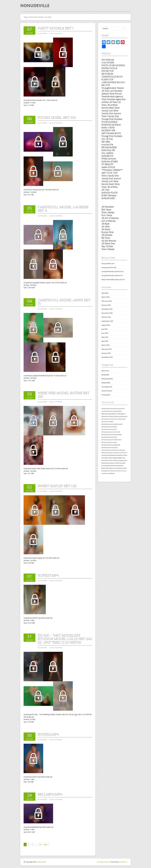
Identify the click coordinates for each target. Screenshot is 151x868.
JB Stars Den (108, 243)
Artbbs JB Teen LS (111, 102)
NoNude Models (107, 379)
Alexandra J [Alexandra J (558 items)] (109, 411)
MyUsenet (105, 371)
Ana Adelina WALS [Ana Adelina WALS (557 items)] (107, 458)
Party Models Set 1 (56, 28)
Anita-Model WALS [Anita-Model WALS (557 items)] (107, 460)
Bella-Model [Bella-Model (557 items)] (111, 466)
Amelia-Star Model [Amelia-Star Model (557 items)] (121, 455)
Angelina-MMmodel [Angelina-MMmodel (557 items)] (119, 458)
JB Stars (106, 229)
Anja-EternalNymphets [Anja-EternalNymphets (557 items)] (120, 460)
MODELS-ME (108, 130)
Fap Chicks (107, 246)
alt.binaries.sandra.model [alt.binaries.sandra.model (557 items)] (109, 453)
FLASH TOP (107, 79)
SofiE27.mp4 (48, 575)
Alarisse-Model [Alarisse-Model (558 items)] (106, 409)
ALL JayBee (107, 153)
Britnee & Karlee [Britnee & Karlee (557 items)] (116, 471)
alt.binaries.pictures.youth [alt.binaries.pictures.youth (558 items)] (110, 447)
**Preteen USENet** (112, 170)
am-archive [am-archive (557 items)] (121, 453)
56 (40, 844)
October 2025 (106, 317)
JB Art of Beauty (110, 218)
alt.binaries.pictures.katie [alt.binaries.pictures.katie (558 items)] (109, 427)
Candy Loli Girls (110, 111)
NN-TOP (106, 85)
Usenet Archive (107, 391)
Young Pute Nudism (112, 119)
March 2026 (106, 297)
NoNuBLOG (107, 156)
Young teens (106, 395)
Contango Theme (103, 862)
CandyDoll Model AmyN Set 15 (64, 302)
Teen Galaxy (108, 212)
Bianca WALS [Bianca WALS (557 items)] (123, 468)
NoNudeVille (106, 383)
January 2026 (106, 305)
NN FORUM (107, 74)
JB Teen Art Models (112, 91)
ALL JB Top (107, 139)
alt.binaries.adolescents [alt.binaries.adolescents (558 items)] (120, 416)
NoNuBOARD (108, 198)
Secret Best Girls (110, 108)
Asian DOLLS (108, 167)
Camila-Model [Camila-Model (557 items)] (110, 473)
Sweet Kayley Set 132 (57, 486)
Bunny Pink (107, 232)
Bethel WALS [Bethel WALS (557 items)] (105, 468)
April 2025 (105, 341)
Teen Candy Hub (110, 116)
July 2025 (105, 329)
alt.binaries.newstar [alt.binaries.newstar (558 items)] (107, 422)
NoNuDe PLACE (109, 193)
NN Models (105, 375)
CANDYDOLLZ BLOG (112, 77)
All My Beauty (109, 241)
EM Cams (106, 210)
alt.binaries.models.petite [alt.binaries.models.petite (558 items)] (118, 419)
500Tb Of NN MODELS (113, 65)
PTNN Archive (109, 159)
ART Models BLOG (111, 133)
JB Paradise (108, 207)
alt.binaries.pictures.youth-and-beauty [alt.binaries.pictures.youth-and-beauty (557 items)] (113, 450)
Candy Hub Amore (111, 113)
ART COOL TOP (109, 173)
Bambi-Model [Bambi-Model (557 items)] (106, 463)
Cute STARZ (108, 63)
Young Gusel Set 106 (57, 118)
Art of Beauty (109, 221)
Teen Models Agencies (113, 99)
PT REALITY (107, 164)
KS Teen (106, 238)
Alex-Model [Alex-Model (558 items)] (114, 409)
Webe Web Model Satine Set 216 (64, 395)
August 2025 (106, 325)
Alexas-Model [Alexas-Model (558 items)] (117, 411)
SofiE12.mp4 (48, 734)
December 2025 (107, 309)
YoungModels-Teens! (113, 88)
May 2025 (105, 337)
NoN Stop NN (108, 150)
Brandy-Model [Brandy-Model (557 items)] (106, 471)
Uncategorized (107, 387)
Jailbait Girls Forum (112, 94)
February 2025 (107, 349)
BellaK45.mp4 (50, 794)
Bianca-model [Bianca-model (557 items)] (114, 468)
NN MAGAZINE (109, 147)
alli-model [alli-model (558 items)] (109, 416)
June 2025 (105, 333)
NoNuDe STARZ (110, 161)
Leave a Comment (56, 33)
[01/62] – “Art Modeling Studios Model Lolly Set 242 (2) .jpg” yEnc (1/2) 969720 (65, 639)
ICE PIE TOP (108, 71)
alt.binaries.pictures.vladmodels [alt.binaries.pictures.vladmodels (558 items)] (111, 440)
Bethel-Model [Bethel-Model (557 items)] (119, 466)
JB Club (105, 190)
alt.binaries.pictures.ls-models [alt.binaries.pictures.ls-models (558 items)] (111, 432)
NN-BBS (106, 142)
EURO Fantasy (109, 195)
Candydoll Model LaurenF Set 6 (63, 209)
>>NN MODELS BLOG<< (113, 82)
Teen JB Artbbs (109, 105)
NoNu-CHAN (108, 128)
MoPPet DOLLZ (109, 68)
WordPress (123, 862)
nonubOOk (107, 145)
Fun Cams (107, 215)
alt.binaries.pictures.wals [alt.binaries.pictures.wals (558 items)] (109, 442)
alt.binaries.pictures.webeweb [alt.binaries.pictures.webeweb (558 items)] (111, 445)
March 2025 (106, 345)
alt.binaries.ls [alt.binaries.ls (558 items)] (105, 419)
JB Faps (105, 224)
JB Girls (106, 227)
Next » (46, 844)
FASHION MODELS (111, 125)
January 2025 (106, 353)
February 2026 (107, 301)
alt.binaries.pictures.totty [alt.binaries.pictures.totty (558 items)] (109, 437)
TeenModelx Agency (112, 96)
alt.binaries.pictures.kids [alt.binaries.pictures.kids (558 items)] (109, 429)
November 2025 (107, 313)
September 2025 (107, 321)
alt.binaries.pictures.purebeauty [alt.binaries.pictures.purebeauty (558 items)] (111, 435)
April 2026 (105, 293)
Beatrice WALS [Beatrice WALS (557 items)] (115, 463)
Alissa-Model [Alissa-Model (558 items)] (112, 414)
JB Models (107, 235)
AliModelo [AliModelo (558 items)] (105, 414)
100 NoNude (108, 60)
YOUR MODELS (109, 122)
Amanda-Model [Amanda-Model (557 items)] (110, 455)
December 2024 (107, 357)
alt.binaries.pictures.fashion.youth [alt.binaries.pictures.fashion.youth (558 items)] (112, 424)
